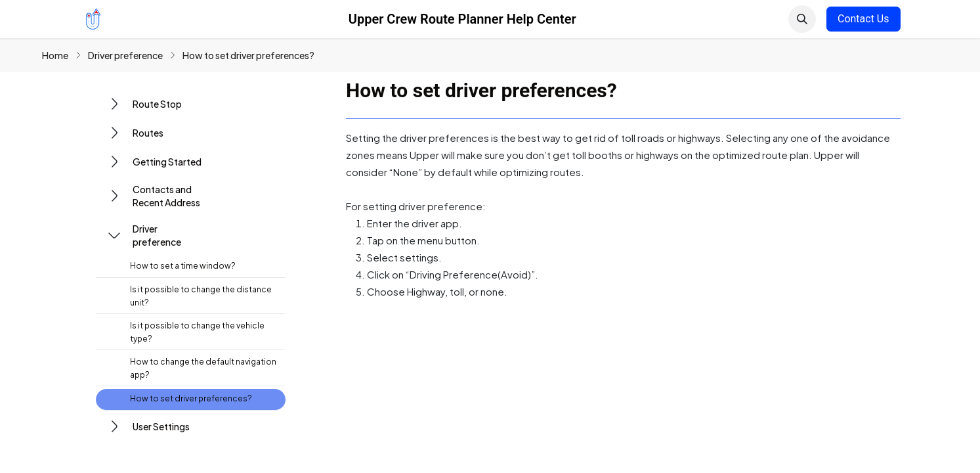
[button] (802, 19)
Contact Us (863, 19)
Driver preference (125, 55)
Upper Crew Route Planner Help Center (462, 19)
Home (55, 55)
